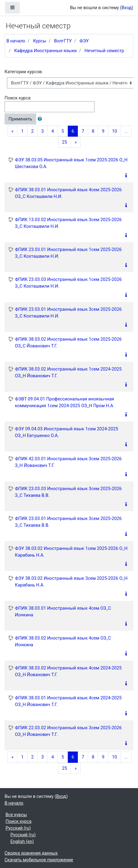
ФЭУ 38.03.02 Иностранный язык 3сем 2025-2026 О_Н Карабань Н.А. (71, 582)
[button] (41, 119)
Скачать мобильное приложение (39, 860)
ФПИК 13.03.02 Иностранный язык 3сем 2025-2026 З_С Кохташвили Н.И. (68, 223)
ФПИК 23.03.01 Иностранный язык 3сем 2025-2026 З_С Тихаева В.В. (68, 522)
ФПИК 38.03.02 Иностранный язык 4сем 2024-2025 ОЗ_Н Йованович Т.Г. (68, 671)
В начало (16, 41)
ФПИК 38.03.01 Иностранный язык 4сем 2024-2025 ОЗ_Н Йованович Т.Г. (68, 701)
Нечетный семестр (104, 51)
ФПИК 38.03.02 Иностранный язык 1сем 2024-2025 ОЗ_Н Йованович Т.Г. (68, 372)
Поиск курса (17, 98)
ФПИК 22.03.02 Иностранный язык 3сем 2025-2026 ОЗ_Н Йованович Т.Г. (68, 731)
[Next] (76, 142)
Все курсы (16, 815)
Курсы (40, 41)
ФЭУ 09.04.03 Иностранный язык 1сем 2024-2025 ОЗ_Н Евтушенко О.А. (67, 432)
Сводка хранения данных (31, 853)
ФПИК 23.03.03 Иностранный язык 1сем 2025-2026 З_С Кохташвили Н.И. (68, 283)
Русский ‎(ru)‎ (18, 828)
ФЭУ (84, 41)
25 (64, 142)
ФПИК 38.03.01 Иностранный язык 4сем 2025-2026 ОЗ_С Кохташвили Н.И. (68, 193)
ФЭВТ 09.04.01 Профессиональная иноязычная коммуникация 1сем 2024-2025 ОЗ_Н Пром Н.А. (65, 402)
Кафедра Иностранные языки (46, 51)
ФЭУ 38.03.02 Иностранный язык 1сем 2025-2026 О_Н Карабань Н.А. (71, 552)
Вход (127, 8)
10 (115, 131)
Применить (20, 119)
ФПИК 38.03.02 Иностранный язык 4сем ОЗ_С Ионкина (63, 641)
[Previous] (12, 131)
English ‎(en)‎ (22, 841)
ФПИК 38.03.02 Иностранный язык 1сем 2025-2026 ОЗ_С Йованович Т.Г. (68, 343)
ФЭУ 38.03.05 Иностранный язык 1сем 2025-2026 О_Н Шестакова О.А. (71, 163)
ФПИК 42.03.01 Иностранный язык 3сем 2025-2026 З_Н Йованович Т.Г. (68, 462)
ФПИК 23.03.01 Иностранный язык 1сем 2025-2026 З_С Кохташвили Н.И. (68, 253)
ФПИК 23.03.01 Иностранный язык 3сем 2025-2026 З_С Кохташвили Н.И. (68, 313)
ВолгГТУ (63, 41)
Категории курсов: (24, 72)
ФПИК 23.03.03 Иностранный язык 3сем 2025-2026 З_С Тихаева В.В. (68, 492)
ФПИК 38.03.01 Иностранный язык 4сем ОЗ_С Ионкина (63, 612)
